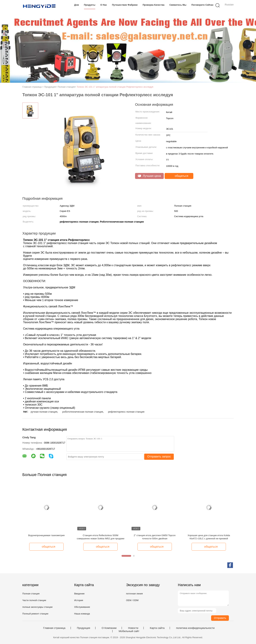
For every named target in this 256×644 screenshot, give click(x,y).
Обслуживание (82, 607)
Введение (79, 594)
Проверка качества (154, 5)
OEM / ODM (132, 600)
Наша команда (82, 614)
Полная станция (31, 594)
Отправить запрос (159, 457)
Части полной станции (34, 600)
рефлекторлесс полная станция (126, 412)
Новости (133, 628)
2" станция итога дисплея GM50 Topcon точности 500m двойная (155, 537)
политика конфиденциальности (195, 628)
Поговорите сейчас (202, 5)
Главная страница (54, 628)
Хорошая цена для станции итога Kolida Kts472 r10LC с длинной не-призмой (209, 537)
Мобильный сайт (129, 631)
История (79, 600)
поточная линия (134, 594)
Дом (77, 5)
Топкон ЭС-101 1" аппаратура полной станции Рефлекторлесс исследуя (115, 87)
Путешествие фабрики (125, 5)
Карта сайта (157, 628)
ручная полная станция (44, 412)
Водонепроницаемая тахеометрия (46, 535)
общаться (179, 176)
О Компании (109, 628)
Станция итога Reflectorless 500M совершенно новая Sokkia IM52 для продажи (101, 537)
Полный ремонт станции (35, 614)
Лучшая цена (149, 176)
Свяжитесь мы (178, 5)
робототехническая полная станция (83, 412)
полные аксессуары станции (37, 607)
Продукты (90, 5)
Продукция (84, 628)
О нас (104, 5)
